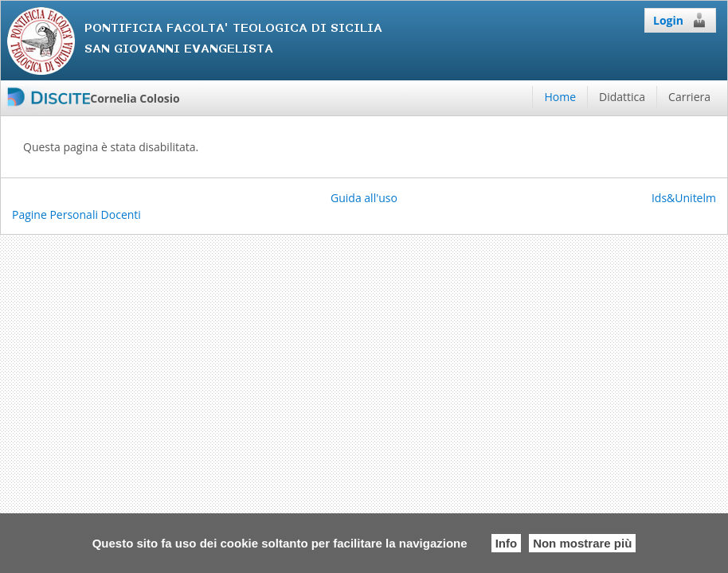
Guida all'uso (364, 198)
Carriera (689, 97)
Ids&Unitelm (684, 198)
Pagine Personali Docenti (76, 214)
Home (560, 97)
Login (680, 20)
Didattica (622, 97)
